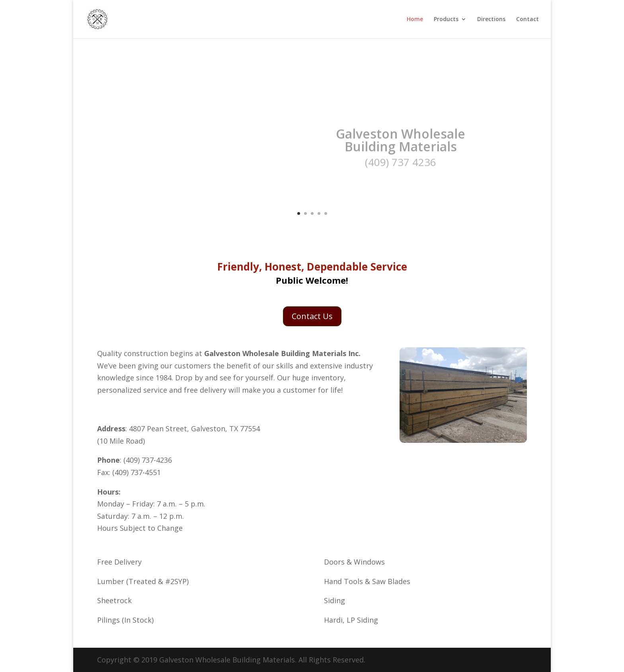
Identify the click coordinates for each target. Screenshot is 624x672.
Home (415, 19)
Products (446, 19)
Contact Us (312, 316)
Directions (491, 19)
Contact (527, 19)
